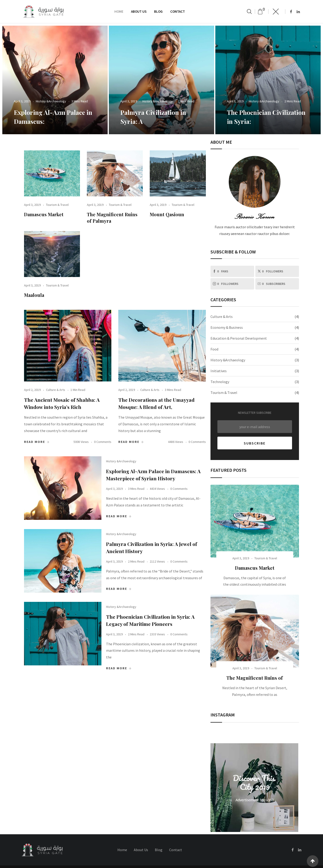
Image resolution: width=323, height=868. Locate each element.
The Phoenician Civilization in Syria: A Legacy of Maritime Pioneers (158, 645)
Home (119, 11)
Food (214, 349)
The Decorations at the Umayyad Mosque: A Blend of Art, (157, 403)
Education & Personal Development (239, 338)
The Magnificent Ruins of (255, 678)
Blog (158, 11)
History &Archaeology (51, 101)
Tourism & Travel (57, 205)
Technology (220, 382)
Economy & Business (227, 327)
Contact (178, 11)
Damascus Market (44, 214)
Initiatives (219, 371)
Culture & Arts (56, 390)
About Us (139, 11)
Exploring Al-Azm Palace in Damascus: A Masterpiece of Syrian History (164, 477)
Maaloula (34, 295)
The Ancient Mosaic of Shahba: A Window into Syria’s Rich (63, 403)
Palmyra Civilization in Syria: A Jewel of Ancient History (159, 557)
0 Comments (103, 442)
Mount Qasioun (167, 214)
